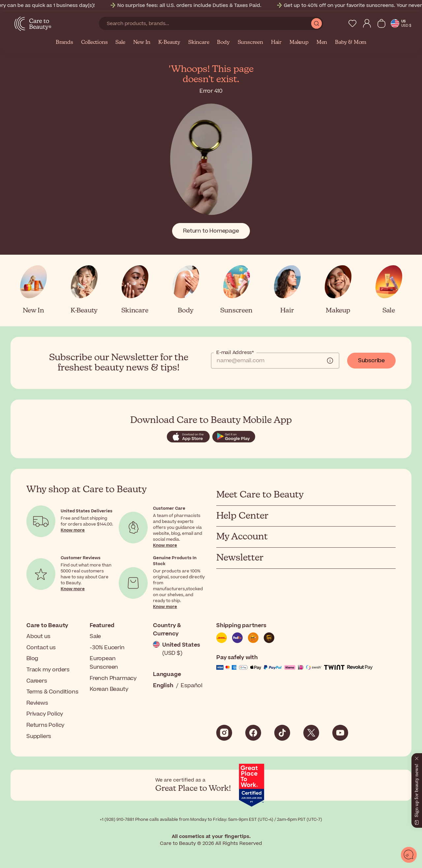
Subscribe (371, 361)
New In (142, 43)
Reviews (37, 703)
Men (322, 43)
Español (192, 686)
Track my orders (48, 670)
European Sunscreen (104, 663)
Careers (37, 681)
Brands (64, 43)
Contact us (41, 648)
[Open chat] (409, 855)
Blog (32, 659)
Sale (120, 43)
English (163, 686)
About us (38, 636)
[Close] (417, 757)
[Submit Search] (316, 23)
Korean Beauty (109, 689)
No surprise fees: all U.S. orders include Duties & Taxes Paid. (212, 5)
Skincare (199, 43)
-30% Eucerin (107, 648)
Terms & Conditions (52, 692)
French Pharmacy (113, 678)
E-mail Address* (235, 353)
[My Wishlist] (352, 23)
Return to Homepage (211, 231)
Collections (94, 43)
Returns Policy (45, 725)
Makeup (299, 43)
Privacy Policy (45, 714)
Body (223, 43)
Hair (276, 43)
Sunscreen (250, 43)
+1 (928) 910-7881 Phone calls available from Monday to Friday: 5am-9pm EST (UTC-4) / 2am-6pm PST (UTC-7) (211, 820)
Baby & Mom (351, 43)
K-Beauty (169, 43)
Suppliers (39, 736)
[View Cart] (381, 23)
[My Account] (367, 23)
